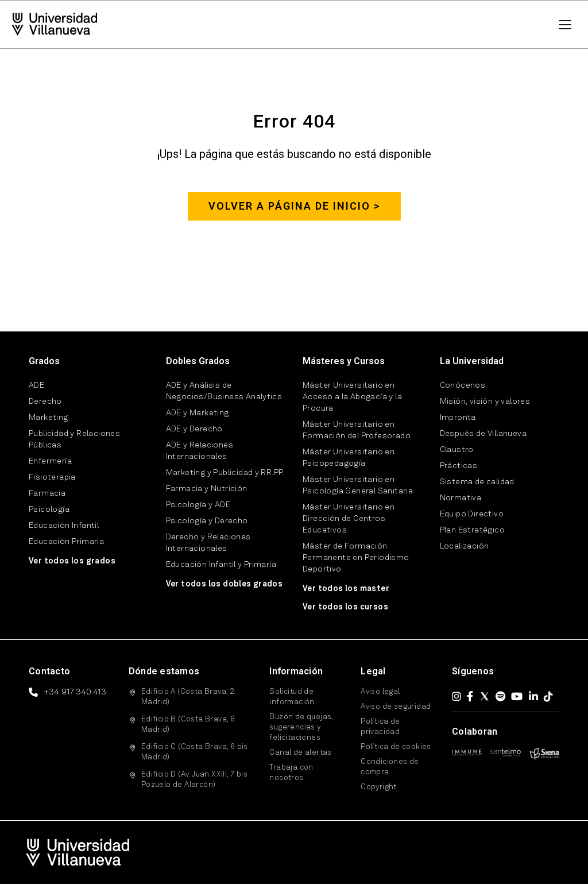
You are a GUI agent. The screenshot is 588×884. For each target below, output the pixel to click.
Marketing (49, 418)
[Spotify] (500, 696)
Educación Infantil (64, 526)
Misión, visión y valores (485, 402)
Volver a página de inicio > (294, 206)
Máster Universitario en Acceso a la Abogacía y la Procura (352, 397)
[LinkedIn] (533, 696)
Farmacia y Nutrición (207, 489)
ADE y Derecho (194, 429)
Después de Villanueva (483, 434)
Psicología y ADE (198, 505)
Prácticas (459, 466)
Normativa (461, 498)
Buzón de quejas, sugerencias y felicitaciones (301, 727)
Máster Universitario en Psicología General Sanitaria (358, 485)
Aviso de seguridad (396, 707)
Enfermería (50, 461)
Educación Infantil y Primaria (221, 565)
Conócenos (463, 385)
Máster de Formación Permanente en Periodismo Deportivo (356, 558)
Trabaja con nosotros (291, 773)
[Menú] (565, 25)
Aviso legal (380, 692)
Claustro (457, 450)
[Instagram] (457, 696)
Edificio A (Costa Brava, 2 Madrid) (188, 697)
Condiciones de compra (390, 767)
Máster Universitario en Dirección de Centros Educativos (349, 519)
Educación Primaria (66, 542)
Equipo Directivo (472, 514)
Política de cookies (396, 747)
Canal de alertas (300, 753)
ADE (36, 385)
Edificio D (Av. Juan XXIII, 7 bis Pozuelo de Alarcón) (194, 780)
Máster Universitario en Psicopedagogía (349, 458)
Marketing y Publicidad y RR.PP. (225, 473)
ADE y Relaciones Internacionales (200, 451)
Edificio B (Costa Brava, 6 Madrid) (188, 725)
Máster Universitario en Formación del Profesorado (357, 430)
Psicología (49, 509)
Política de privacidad (380, 727)
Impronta (458, 418)
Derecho (45, 402)
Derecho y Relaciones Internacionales (208, 543)
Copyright (379, 787)
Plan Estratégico (472, 530)
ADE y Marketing (198, 413)
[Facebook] (470, 696)
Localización (465, 546)
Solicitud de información (292, 697)
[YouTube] (517, 696)
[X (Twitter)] (485, 696)
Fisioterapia (52, 477)
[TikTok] (548, 696)
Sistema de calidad (477, 482)
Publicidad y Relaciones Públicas (74, 439)
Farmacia (47, 493)
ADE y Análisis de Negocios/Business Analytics (224, 391)
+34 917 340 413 (75, 692)
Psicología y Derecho (207, 521)
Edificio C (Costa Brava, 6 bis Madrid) (195, 752)
